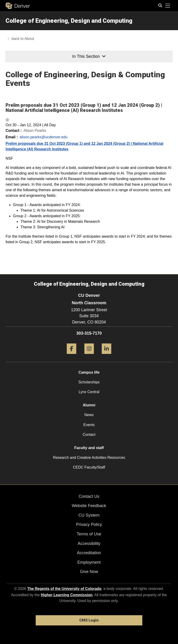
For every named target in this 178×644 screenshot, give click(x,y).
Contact (89, 435)
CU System (89, 515)
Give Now (89, 572)
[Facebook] (72, 356)
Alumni (89, 405)
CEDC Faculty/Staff (89, 467)
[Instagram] (89, 356)
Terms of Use (89, 534)
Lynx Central (89, 392)
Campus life (89, 372)
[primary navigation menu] (168, 6)
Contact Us (89, 496)
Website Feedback (89, 506)
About (29, 39)
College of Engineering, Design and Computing (69, 21)
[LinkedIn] (106, 356)
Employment (89, 562)
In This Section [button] (89, 56)
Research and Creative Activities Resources (89, 458)
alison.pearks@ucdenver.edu (43, 137)
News (89, 415)
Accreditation (89, 553)
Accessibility (89, 544)
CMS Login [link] (89, 620)
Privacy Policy (89, 524)
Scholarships (89, 382)
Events (89, 425)
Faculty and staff (89, 448)
